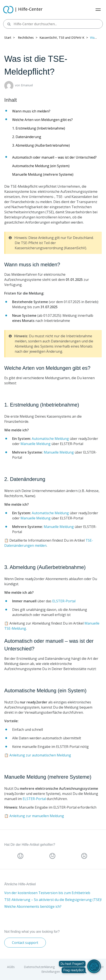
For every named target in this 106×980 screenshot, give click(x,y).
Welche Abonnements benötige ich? (33, 906)
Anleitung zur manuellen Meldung (37, 816)
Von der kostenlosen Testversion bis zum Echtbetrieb (47, 893)
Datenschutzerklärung (39, 967)
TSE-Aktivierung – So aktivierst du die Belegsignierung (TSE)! (53, 900)
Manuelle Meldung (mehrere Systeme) (43, 174)
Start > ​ (10, 38)
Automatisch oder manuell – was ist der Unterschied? (54, 157)
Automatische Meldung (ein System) (41, 166)
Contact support (25, 943)
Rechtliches (26, 38)
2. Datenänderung (27, 137)
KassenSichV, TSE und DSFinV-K (62, 38)
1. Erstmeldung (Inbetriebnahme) (39, 128)
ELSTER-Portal (64, 601)
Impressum (72, 967)
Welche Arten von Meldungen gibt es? (42, 120)
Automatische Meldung (50, 439)
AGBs (11, 967)
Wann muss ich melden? (31, 111)
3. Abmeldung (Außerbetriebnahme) (41, 145)
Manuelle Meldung (36, 444)
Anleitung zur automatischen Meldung (40, 755)
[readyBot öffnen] (94, 966)
